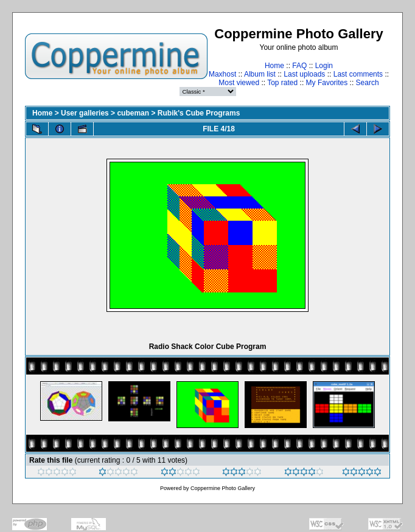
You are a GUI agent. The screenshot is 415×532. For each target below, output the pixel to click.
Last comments (358, 74)
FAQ (299, 66)
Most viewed (239, 83)
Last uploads (304, 74)
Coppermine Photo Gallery (223, 488)
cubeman (133, 113)
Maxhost (222, 74)
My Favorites (327, 83)
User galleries (85, 113)
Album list (260, 74)
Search (368, 83)
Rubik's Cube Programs (199, 113)
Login (324, 66)
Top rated (282, 83)
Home (274, 66)
